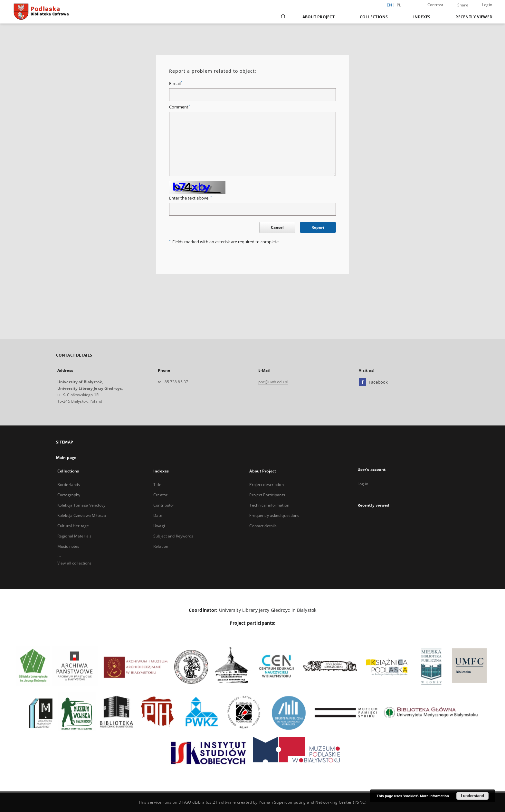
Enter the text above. (191, 198)
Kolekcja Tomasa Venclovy (81, 505)
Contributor (164, 505)
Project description (266, 485)
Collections (374, 17)
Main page (66, 457)
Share (463, 5)
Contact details (263, 526)
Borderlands (69, 485)
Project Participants (267, 495)
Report (318, 227)
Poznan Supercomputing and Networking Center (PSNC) (313, 802)
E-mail (176, 84)
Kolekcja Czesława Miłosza (82, 515)
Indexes (422, 17)
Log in (363, 484)
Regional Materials (74, 536)
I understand (472, 796)
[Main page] (283, 17)
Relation (161, 546)
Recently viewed (474, 17)
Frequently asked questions (274, 515)
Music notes (68, 546)
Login (487, 5)
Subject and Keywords (173, 536)
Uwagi (159, 526)
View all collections (74, 563)
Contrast (435, 5)
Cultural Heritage (73, 526)
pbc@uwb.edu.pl (273, 382)
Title (157, 485)
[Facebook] (362, 382)
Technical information (269, 505)
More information (434, 796)
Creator (160, 495)
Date (158, 515)
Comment (180, 107)
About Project (319, 17)
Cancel (277, 227)
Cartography (69, 495)
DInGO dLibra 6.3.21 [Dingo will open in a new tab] (198, 802)
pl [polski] (399, 5)
